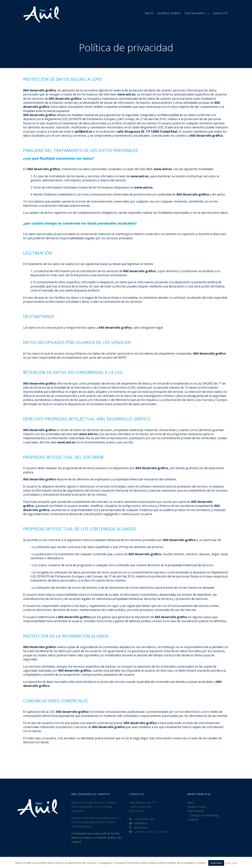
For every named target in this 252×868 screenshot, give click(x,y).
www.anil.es (139, 827)
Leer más (231, 863)
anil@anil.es (138, 823)
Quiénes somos (197, 807)
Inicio (191, 802)
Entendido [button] (216, 863)
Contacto (193, 820)
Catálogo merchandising (204, 815)
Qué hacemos (196, 811)
